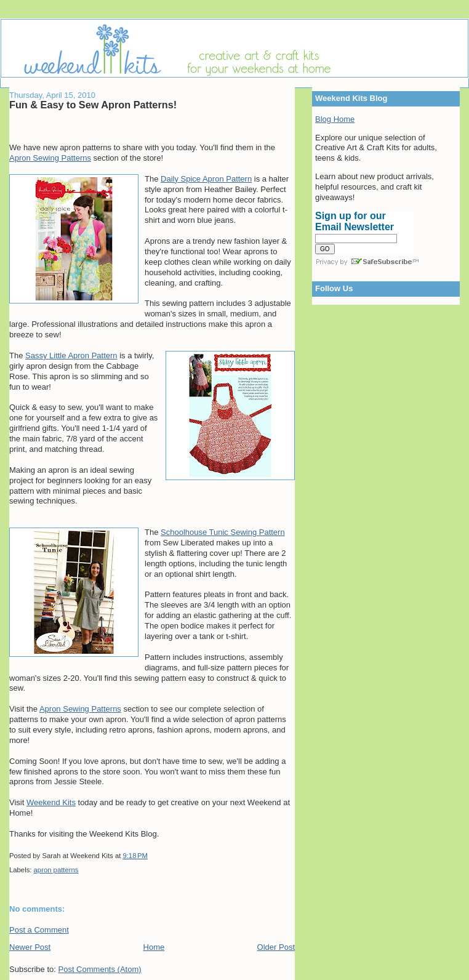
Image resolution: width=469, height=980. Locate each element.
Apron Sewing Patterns (50, 158)
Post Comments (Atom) (100, 969)
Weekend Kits (51, 802)
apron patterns (56, 870)
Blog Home (335, 119)
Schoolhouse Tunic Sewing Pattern (223, 532)
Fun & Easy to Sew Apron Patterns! (93, 105)
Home (154, 947)
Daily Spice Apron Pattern (206, 179)
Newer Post (30, 947)
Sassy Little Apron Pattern (71, 355)
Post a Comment (39, 930)
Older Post (276, 947)
